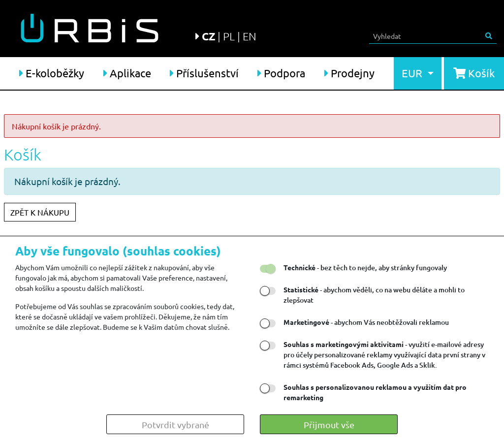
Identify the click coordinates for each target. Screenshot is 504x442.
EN (250, 36)
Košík (474, 73)
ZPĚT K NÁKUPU (40, 212)
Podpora (281, 73)
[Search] (425, 36)
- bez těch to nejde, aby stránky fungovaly (365, 268)
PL (229, 36)
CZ (208, 36)
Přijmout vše (329, 425)
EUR (413, 73)
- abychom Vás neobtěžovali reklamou (366, 322)
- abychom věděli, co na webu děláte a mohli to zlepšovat (374, 295)
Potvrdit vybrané (175, 425)
